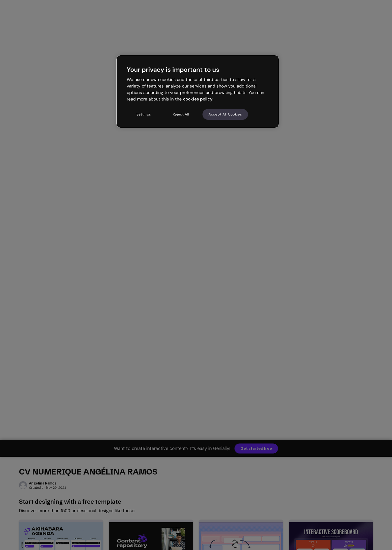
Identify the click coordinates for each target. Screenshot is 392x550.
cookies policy (198, 99)
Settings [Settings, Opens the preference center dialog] (144, 114)
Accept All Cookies (225, 114)
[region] (198, 91)
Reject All (181, 114)
